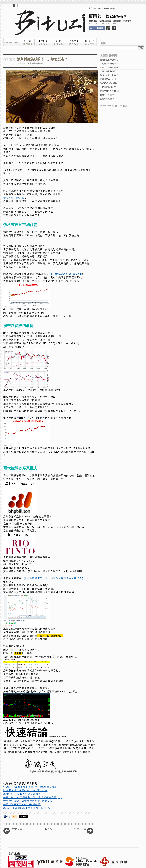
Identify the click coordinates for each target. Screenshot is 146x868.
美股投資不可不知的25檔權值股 (22, 804)
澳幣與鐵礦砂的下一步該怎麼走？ (42, 59)
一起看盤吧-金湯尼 (108, 87)
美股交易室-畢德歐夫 (36, 63)
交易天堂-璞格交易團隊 (110, 67)
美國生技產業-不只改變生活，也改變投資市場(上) (32, 797)
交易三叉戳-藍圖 (107, 99)
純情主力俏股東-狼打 (109, 75)
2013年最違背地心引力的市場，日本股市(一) (30, 808)
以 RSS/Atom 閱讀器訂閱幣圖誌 (114, 106)
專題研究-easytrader (109, 79)
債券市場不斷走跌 (14, 198)
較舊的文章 (80, 829)
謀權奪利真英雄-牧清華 (110, 91)
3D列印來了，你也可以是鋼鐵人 (22, 794)
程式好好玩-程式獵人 (109, 83)
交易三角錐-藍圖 (107, 95)
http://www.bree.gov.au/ (67, 274)
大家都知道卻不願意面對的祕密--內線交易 (28, 801)
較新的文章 (16, 829)
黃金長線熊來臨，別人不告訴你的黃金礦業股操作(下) (56, 578)
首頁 (50, 829)
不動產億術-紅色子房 (109, 64)
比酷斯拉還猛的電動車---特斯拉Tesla (25, 790)
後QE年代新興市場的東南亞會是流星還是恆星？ (32, 787)
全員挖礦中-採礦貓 (108, 71)
